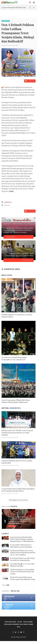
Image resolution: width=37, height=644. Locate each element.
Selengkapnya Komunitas (19, 500)
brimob (7, 205)
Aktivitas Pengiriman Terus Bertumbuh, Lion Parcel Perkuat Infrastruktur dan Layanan (22, 572)
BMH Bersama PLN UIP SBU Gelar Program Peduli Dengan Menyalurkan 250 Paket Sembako (17, 433)
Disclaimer (28, 622)
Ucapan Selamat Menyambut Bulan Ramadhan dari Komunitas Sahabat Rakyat (18, 490)
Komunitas (6, 21)
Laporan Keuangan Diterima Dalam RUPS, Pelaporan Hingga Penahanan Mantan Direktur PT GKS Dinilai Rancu (22, 539)
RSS (19, 627)
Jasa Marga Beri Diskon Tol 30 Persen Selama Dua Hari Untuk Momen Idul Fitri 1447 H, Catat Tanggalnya (23, 553)
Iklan (20, 622)
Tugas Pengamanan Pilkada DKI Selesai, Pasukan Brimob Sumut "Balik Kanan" (16, 401)
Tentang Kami (10, 622)
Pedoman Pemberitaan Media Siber (19, 624)
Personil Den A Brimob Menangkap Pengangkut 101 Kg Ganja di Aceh (14, 358)
